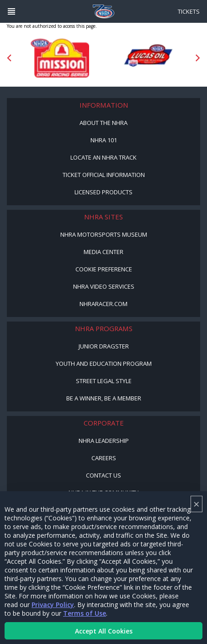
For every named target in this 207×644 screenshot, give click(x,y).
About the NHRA (103, 123)
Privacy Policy (53, 605)
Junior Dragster (104, 346)
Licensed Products (103, 192)
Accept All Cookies (104, 631)
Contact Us (103, 475)
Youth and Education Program (104, 364)
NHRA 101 (104, 140)
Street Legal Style (104, 381)
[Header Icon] (11, 11)
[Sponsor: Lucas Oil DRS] (148, 58)
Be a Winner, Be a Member (104, 398)
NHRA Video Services (104, 286)
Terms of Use (85, 613)
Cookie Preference (104, 269)
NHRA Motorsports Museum (104, 234)
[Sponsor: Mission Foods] (60, 58)
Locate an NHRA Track (103, 157)
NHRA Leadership (104, 441)
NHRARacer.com (103, 304)
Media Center (103, 252)
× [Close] (196, 504)
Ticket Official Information (104, 175)
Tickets (189, 11)
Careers (104, 458)
